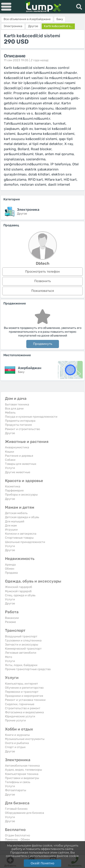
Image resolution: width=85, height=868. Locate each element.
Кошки (10, 452)
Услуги (10, 468)
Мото (8, 657)
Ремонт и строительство (22, 429)
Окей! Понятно (42, 863)
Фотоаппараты (16, 790)
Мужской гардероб (18, 591)
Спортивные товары (19, 538)
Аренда (10, 565)
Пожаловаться (43, 291)
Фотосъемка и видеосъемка (24, 712)
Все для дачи (14, 408)
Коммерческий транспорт (23, 649)
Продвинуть (43, 344)
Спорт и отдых (15, 747)
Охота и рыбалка (17, 743)
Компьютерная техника (22, 774)
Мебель (10, 413)
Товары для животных (21, 464)
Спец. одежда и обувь (20, 595)
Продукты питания (18, 425)
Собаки (10, 460)
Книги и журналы (17, 735)
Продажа (11, 573)
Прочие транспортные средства (28, 669)
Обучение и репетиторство (24, 688)
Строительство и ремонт (23, 708)
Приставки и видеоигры (22, 778)
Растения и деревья (19, 456)
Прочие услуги (15, 720)
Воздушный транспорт (21, 636)
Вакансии (12, 618)
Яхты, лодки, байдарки (21, 665)
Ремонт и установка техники (25, 700)
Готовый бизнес (16, 809)
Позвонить (42, 281)
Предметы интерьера (20, 421)
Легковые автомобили (21, 653)
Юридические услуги (20, 716)
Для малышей (15, 521)
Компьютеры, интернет (22, 684)
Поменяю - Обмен (17, 839)
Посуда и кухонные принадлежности (31, 417)
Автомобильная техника (22, 766)
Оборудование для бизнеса (24, 813)
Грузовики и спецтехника (23, 640)
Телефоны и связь (18, 782)
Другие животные (18, 472)
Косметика (13, 486)
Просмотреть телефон (42, 272)
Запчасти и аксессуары (22, 645)
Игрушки (11, 530)
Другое (10, 433)
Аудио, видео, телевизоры (23, 770)
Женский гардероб (19, 587)
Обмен (10, 569)
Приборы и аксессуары (21, 495)
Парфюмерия (14, 490)
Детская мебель (16, 513)
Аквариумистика (17, 447)
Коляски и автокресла (21, 534)
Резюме (10, 622)
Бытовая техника (17, 404)
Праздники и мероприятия (24, 696)
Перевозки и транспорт (22, 692)
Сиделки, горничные (20, 704)
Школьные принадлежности (25, 542)
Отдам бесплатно (17, 835)
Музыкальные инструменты (25, 739)
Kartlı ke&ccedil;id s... (58, 26)
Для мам (11, 525)
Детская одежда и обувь (22, 517)
